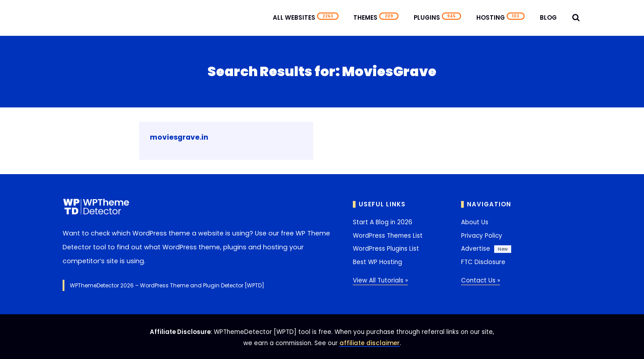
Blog (548, 18)
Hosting (500, 17)
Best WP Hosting (377, 262)
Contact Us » (481, 280)
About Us (475, 222)
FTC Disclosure (483, 262)
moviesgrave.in (179, 137)
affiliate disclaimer (370, 343)
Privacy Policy (482, 236)
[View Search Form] (576, 18)
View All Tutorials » (380, 280)
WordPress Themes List (388, 236)
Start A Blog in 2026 (383, 222)
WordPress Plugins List (386, 249)
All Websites (306, 17)
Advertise (476, 249)
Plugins (437, 17)
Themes (376, 17)
